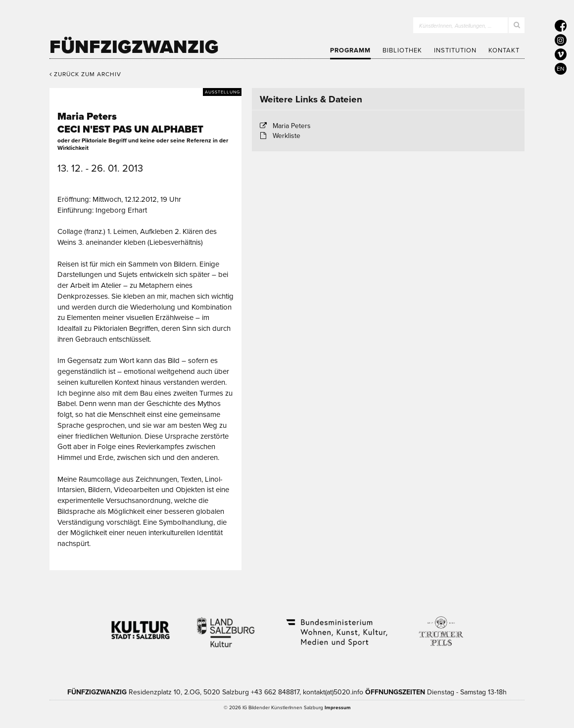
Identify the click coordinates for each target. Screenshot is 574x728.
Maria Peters (292, 126)
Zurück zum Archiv (85, 74)
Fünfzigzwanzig (134, 47)
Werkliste (287, 136)
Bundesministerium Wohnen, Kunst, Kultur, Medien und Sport (336, 626)
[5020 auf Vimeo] (561, 54)
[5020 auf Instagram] (561, 40)
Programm (350, 50)
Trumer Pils (440, 626)
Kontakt (504, 50)
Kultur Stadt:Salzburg (141, 626)
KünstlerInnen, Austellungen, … (455, 26)
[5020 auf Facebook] (561, 26)
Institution (455, 50)
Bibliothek (402, 50)
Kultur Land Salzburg (226, 626)
